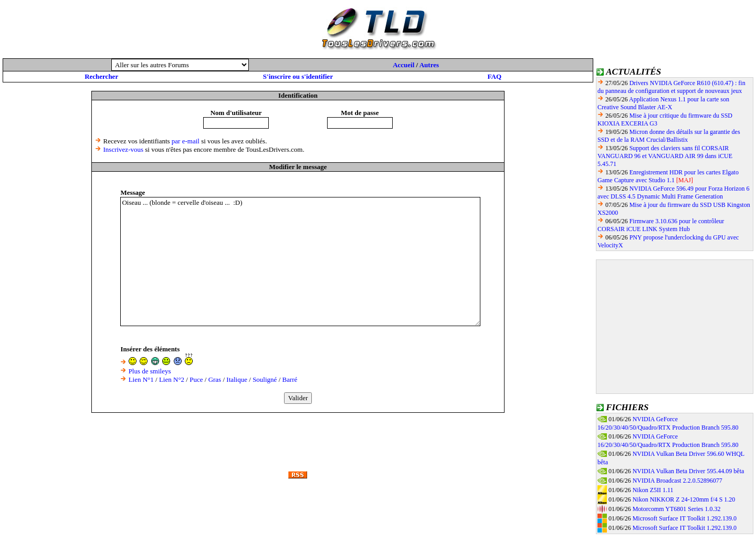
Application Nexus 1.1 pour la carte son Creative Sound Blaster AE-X (663, 103)
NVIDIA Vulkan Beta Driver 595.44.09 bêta (689, 471)
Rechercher (101, 76)
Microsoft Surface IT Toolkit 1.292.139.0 (685, 518)
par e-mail (186, 141)
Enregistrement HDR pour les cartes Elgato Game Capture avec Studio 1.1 (668, 176)
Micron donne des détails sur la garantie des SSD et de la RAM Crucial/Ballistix (669, 136)
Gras (215, 379)
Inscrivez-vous (124, 149)
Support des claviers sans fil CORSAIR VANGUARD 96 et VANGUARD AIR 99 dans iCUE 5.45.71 (665, 156)
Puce (196, 379)
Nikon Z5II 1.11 (653, 490)
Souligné (265, 379)
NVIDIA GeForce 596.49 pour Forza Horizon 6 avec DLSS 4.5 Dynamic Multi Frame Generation (674, 192)
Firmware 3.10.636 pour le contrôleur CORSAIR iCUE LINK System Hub (661, 225)
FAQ (495, 76)
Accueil (403, 65)
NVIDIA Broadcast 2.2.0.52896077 (678, 481)
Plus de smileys (150, 371)
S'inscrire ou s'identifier (298, 76)
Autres (429, 65)
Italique (237, 379)
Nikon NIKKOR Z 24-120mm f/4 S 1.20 (684, 499)
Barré (290, 379)
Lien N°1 (141, 379)
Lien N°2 (172, 379)
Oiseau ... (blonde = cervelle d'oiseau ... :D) (300, 262)
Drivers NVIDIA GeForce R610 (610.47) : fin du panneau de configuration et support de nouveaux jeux (671, 87)
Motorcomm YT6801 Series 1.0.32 (677, 509)
